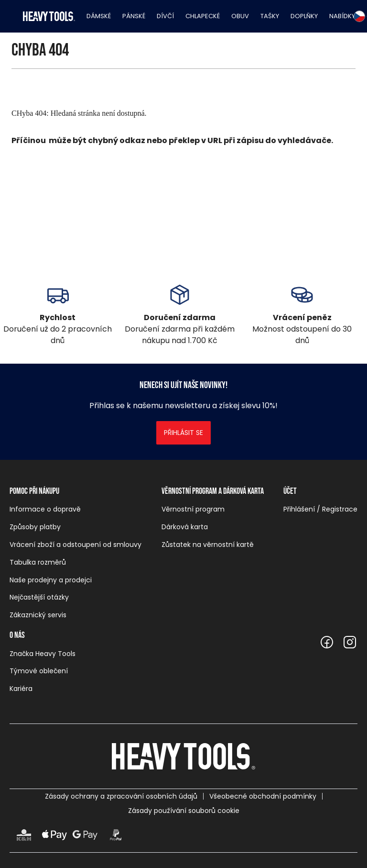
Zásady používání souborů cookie (184, 811)
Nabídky (342, 16)
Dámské (99, 16)
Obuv (240, 16)
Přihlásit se (183, 433)
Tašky (270, 16)
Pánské (134, 16)
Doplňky (304, 16)
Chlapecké (203, 16)
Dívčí (165, 16)
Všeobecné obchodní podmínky (263, 796)
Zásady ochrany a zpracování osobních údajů (121, 796)
